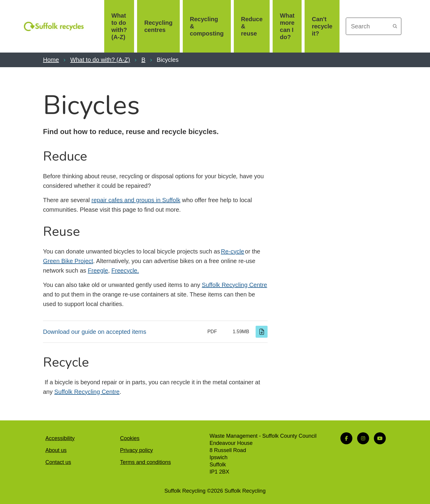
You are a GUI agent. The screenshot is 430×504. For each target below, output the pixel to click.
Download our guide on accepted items (95, 332)
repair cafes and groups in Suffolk (136, 200)
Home (51, 60)
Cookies (130, 438)
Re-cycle (233, 251)
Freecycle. (125, 271)
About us (56, 450)
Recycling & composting (207, 26)
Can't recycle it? (322, 26)
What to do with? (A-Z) (119, 26)
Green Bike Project (68, 261)
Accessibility (60, 438)
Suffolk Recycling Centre (235, 285)
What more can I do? (287, 26)
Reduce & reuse (252, 26)
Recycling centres (158, 26)
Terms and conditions (145, 462)
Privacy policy (136, 450)
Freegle (98, 271)
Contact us (58, 462)
